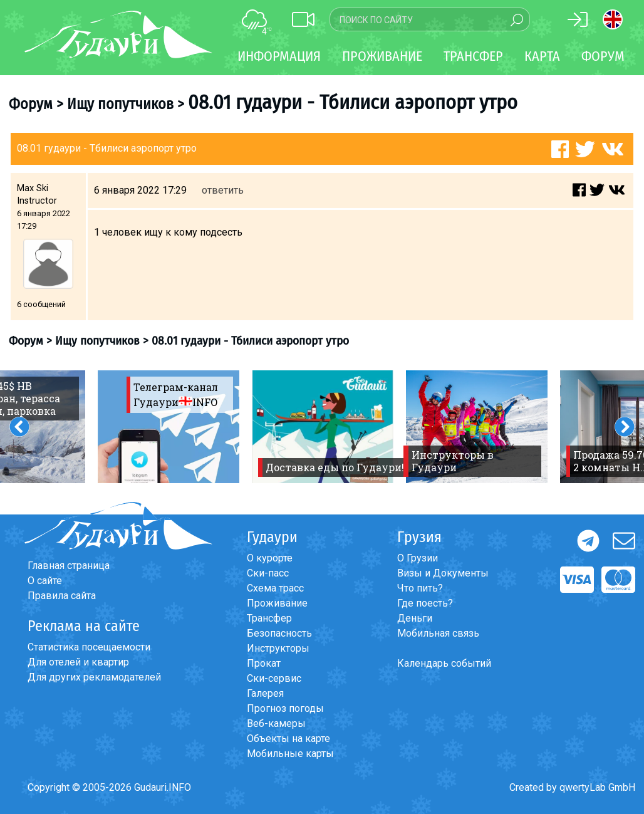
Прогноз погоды (285, 708)
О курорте (270, 558)
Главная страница (69, 566)
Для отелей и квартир (78, 662)
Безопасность (279, 633)
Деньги (415, 618)
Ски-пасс (268, 573)
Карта (542, 56)
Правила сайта (62, 596)
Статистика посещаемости (89, 647)
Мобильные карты (290, 754)
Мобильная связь (438, 633)
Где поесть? (425, 603)
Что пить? (420, 588)
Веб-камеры (276, 723)
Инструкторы (278, 648)
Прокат (264, 663)
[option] (169, 427)
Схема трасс (275, 588)
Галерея (265, 693)
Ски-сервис (274, 678)
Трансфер (269, 618)
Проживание (277, 603)
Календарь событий (444, 663)
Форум (603, 56)
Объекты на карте (288, 738)
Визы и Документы (443, 573)
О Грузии (418, 558)
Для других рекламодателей (94, 677)
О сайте (45, 581)
